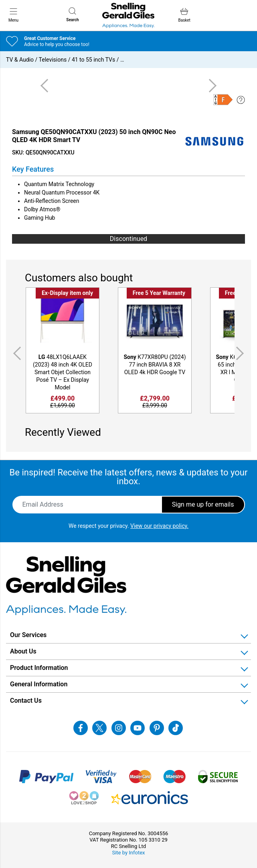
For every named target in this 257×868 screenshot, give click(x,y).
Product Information (39, 668)
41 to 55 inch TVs (93, 60)
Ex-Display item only (67, 293)
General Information (39, 684)
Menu (13, 15)
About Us (23, 651)
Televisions (53, 60)
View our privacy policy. (159, 526)
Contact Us (26, 701)
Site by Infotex (128, 853)
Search (72, 15)
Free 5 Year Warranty (159, 293)
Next (241, 354)
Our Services (28, 635)
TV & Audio (20, 60)
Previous (16, 354)
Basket (184, 15)
